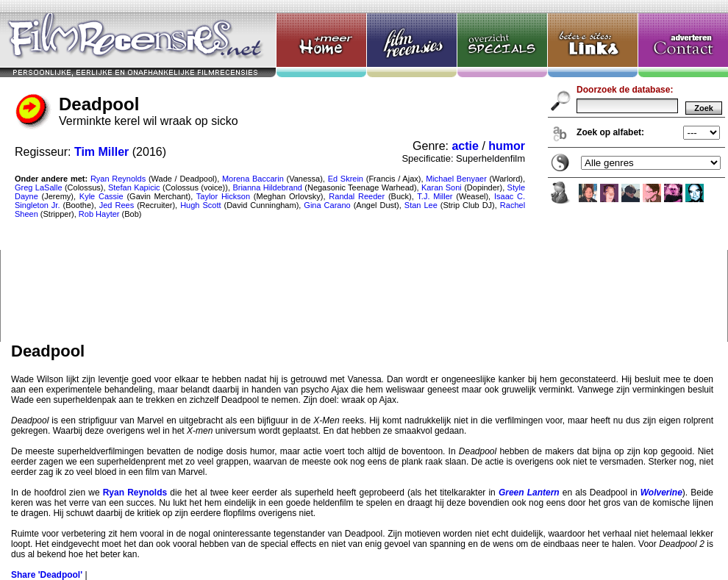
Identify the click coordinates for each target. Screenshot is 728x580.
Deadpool (364, 171)
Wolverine (661, 493)
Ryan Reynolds (135, 493)
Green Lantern (529, 493)
